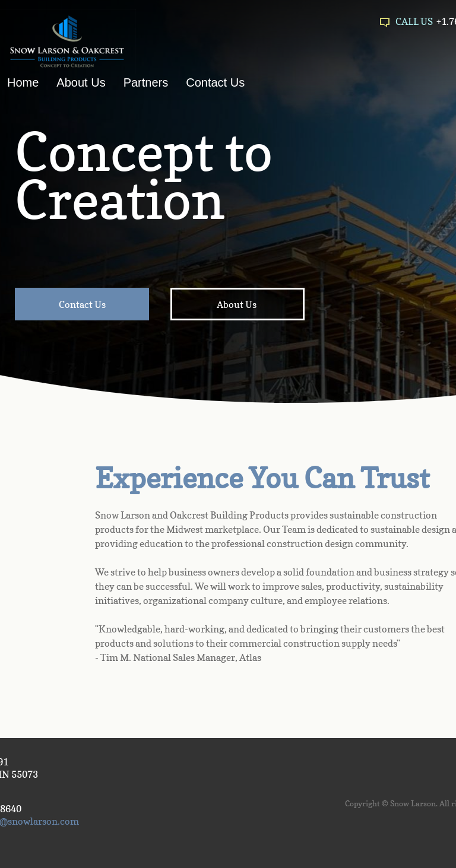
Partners (146, 82)
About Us (81, 82)
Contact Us (215, 82)
